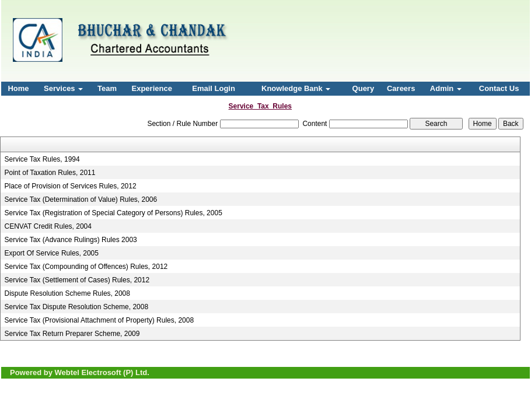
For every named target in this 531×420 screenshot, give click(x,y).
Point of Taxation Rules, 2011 (50, 173)
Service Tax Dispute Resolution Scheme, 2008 (77, 307)
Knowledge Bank (296, 88)
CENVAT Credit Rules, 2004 (48, 226)
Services (63, 88)
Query (364, 88)
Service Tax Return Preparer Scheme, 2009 (72, 334)
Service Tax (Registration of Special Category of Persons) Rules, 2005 (113, 213)
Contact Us (499, 88)
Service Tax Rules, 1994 (42, 159)
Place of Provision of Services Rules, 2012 (71, 186)
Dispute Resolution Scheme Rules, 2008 (67, 293)
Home (18, 88)
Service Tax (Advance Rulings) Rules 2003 (71, 240)
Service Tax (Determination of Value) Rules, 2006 (81, 199)
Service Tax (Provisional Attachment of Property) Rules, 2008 (99, 320)
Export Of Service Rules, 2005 (52, 253)
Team (107, 88)
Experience (152, 88)
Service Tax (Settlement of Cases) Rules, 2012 (77, 280)
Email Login (214, 88)
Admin (446, 88)
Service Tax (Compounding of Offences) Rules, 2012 (86, 267)
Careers (401, 88)
